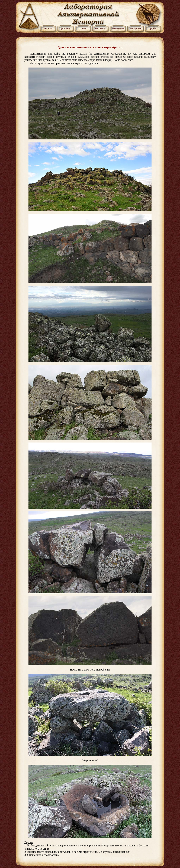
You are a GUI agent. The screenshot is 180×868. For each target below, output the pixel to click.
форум (153, 28)
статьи (83, 28)
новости (48, 28)
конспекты (100, 28)
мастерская (135, 28)
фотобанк (65, 28)
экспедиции (118, 28)
